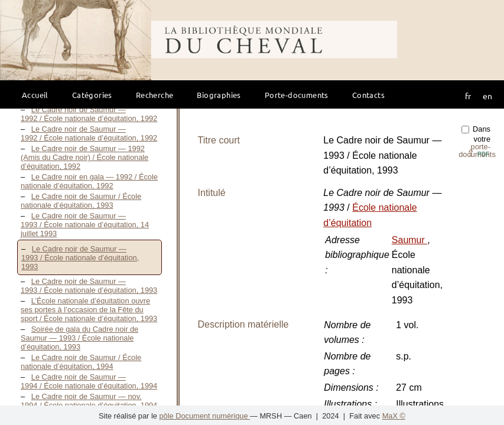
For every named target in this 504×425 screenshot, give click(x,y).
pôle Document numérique (204, 416)
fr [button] (468, 96)
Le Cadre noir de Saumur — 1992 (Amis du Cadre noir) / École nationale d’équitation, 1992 (84, 157)
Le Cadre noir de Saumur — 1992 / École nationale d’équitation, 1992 (89, 114)
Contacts (368, 95)
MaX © (394, 416)
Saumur (409, 240)
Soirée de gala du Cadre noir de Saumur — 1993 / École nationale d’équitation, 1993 (79, 338)
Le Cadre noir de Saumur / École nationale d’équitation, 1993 (81, 201)
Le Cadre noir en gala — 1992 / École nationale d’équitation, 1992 (89, 181)
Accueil (35, 95)
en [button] (487, 96)
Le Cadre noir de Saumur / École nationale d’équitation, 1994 (81, 362)
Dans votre (477, 142)
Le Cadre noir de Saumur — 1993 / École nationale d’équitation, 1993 (80, 258)
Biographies (219, 95)
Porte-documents (297, 95)
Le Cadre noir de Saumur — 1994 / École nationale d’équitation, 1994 (89, 381)
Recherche (155, 95)
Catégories (92, 95)
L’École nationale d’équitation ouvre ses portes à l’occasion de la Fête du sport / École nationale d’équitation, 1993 (89, 310)
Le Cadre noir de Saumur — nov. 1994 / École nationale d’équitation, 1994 (89, 401)
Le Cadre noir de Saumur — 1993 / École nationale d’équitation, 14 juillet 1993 (85, 225)
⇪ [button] (478, 153)
